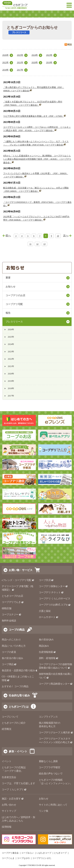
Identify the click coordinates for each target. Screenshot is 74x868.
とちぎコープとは (19, 707)
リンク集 (44, 811)
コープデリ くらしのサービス (55, 599)
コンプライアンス (48, 717)
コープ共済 (46, 580)
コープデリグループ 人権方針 (56, 733)
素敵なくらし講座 (48, 761)
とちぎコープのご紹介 (14, 723)
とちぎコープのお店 (12, 596)
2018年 (5, 70)
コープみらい (28, 853)
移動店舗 (7, 608)
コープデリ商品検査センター (56, 684)
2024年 (35, 55)
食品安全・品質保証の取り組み (20, 670)
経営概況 (7, 729)
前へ (8, 235)
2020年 (35, 62)
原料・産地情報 (49, 658)
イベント (7, 761)
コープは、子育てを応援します (18, 783)
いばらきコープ (44, 853)
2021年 (20, 62)
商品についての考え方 (14, 646)
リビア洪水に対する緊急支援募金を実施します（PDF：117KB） (33, 116)
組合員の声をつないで (51, 774)
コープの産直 (9, 652)
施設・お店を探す (13, 799)
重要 (8, 278)
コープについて (10, 717)
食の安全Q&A (46, 640)
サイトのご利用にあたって (53, 805)
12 (37, 244)
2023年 (49, 55)
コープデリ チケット (51, 592)
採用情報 (7, 827)
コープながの (23, 858)
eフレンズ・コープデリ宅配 (18, 580)
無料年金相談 (9, 621)
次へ (66, 235)
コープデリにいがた (42, 858)
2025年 (20, 55)
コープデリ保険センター (53, 586)
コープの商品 (17, 630)
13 (44, 244)
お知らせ (11, 287)
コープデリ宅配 (14, 304)
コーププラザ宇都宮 (50, 767)
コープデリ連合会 (10, 853)
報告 (8, 313)
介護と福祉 (45, 611)
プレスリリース (14, 322)
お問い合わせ (9, 805)
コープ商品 (9, 664)
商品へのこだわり (11, 640)
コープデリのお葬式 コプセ (55, 605)
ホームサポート (49, 617)
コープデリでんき (13, 602)
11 (30, 244)
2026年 (5, 55)
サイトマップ (9, 811)
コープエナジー (12, 615)
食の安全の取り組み (12, 658)
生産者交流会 (9, 777)
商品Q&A (44, 646)
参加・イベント (18, 751)
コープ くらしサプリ (14, 790)
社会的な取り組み (19, 695)
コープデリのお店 (15, 295)
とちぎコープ (60, 853)
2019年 (49, 62)
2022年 (5, 62)
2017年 (20, 70)
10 (58, 236)
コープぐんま (8, 858)
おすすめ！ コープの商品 (15, 686)
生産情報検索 (47, 652)
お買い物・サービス (21, 570)
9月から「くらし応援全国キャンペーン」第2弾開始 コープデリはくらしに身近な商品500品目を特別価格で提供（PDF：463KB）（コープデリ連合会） (37, 159)
